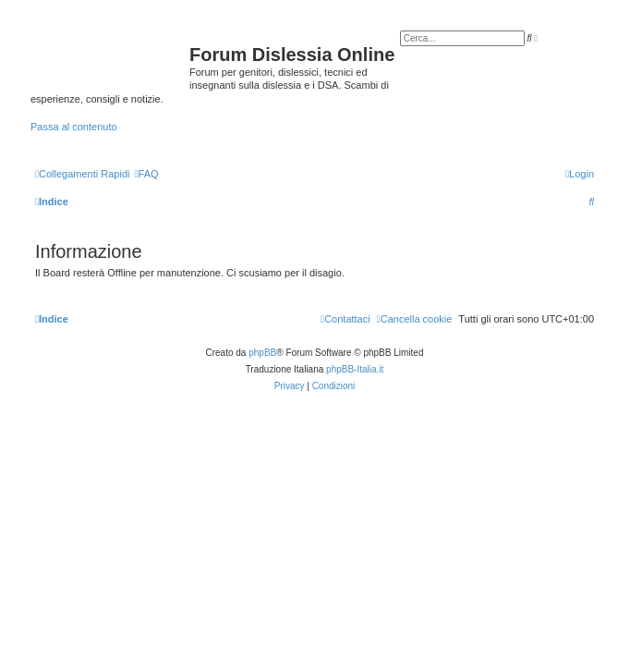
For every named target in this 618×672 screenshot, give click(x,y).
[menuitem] (146, 174)
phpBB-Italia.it (355, 369)
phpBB (262, 353)
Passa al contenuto (74, 127)
